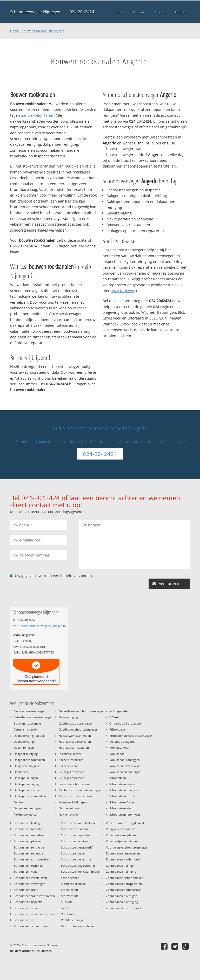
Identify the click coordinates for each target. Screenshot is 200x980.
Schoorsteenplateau (74, 829)
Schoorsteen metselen (29, 829)
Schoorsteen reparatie (28, 853)
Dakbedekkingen (25, 742)
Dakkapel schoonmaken (30, 796)
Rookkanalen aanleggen (125, 772)
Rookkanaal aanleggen (125, 760)
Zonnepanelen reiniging (122, 902)
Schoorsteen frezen (122, 796)
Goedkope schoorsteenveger (78, 729)
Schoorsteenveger (73, 853)
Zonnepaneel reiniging (121, 871)
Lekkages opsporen (72, 772)
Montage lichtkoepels (73, 802)
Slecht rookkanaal (73, 884)
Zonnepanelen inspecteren (124, 884)
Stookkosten (69, 890)
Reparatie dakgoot (122, 742)
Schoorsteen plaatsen (28, 841)
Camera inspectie (25, 729)
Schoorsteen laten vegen (126, 814)
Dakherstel (21, 772)
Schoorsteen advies (122, 784)
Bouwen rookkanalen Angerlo (43, 31)
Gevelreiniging (68, 717)
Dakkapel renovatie (27, 790)
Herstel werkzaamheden (75, 736)
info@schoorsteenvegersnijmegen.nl (41, 626)
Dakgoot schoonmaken (29, 760)
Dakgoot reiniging (26, 754)
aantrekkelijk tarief (37, 115)
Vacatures (68, 914)
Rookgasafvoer (119, 748)
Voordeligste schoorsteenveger (127, 847)
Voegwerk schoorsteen (121, 829)
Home (15, 31)
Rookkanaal (117, 754)
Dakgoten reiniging (26, 766)
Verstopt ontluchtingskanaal (125, 823)
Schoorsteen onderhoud (30, 835)
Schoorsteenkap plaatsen (78, 823)
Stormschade (70, 896)
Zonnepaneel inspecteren (123, 853)
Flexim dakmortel (25, 814)
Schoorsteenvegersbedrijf (78, 866)
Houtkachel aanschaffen (75, 742)
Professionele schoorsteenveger (131, 736)
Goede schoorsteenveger (75, 723)
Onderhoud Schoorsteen (126, 723)
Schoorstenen (70, 878)
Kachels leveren (69, 766)
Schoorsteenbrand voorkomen (34, 896)
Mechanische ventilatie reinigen (80, 790)
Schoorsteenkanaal (26, 908)
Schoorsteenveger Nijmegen (35, 12)
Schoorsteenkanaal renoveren (34, 914)
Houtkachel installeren (74, 748)
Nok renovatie (68, 814)
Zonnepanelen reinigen (122, 896)
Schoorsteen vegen (26, 871)
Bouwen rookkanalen (28, 723)
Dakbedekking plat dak (29, 736)
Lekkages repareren (72, 778)
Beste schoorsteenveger (30, 711)
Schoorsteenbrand (26, 890)
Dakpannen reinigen (27, 808)
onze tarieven (122, 291)
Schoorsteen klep (121, 808)
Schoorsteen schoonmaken (32, 859)
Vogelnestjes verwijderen (123, 841)
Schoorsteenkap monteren (32, 926)
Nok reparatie (118, 711)
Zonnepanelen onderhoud (124, 890)
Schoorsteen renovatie (29, 847)
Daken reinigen (24, 748)
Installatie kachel (70, 754)
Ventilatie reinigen (73, 920)
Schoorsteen (118, 778)
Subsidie (67, 902)
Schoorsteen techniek (28, 866)
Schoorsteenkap (25, 920)
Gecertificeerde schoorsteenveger (81, 711)
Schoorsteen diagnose (124, 790)
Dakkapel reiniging (26, 784)
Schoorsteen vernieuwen (30, 878)
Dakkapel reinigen (26, 778)
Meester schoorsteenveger (76, 796)
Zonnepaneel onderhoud (123, 859)
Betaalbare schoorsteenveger (33, 717)
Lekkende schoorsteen (74, 784)
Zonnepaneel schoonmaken (125, 878)
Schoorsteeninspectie (28, 902)
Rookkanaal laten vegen (125, 766)
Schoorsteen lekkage (28, 823)
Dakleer (19, 802)
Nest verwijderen (70, 808)
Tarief (65, 908)
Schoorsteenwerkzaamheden (80, 871)
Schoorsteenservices (75, 841)
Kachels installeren (71, 760)
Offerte (114, 717)
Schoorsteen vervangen (29, 884)
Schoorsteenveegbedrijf (77, 847)
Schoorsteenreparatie (75, 835)
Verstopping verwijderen (78, 926)
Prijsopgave (117, 729)
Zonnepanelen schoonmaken (126, 908)
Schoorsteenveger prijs (76, 859)
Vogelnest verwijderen (121, 835)
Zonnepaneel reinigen (121, 866)
